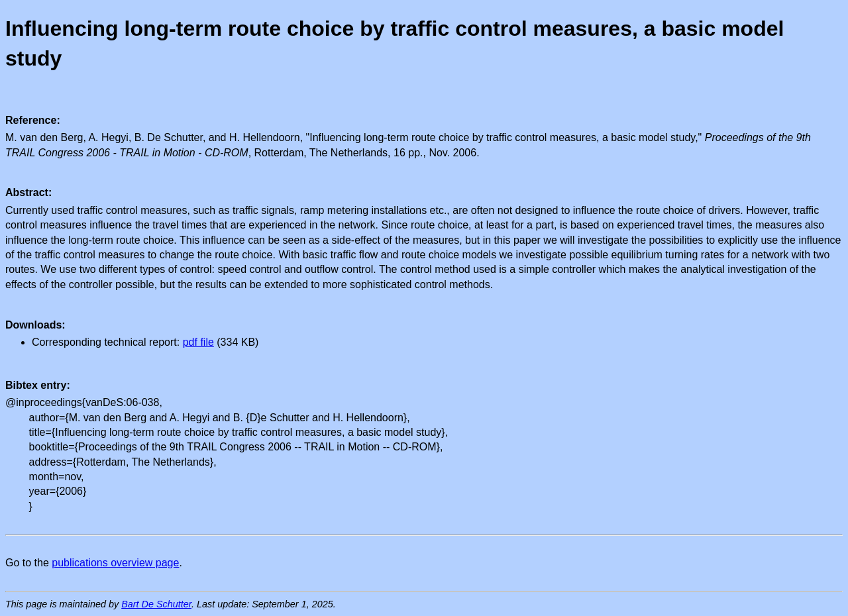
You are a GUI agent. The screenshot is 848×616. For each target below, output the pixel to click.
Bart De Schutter (156, 604)
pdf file (198, 342)
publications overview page (115, 563)
